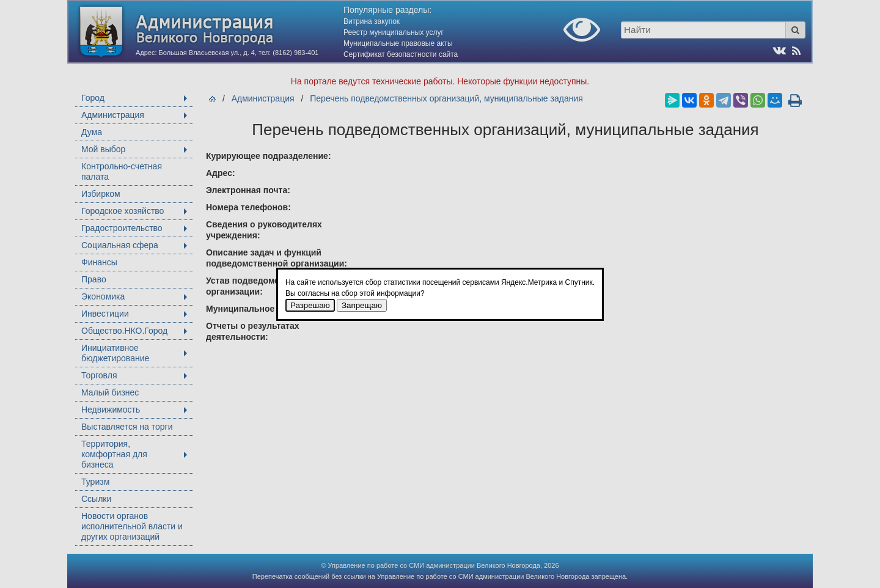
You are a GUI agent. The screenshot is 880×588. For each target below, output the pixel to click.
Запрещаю (362, 305)
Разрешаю (310, 305)
